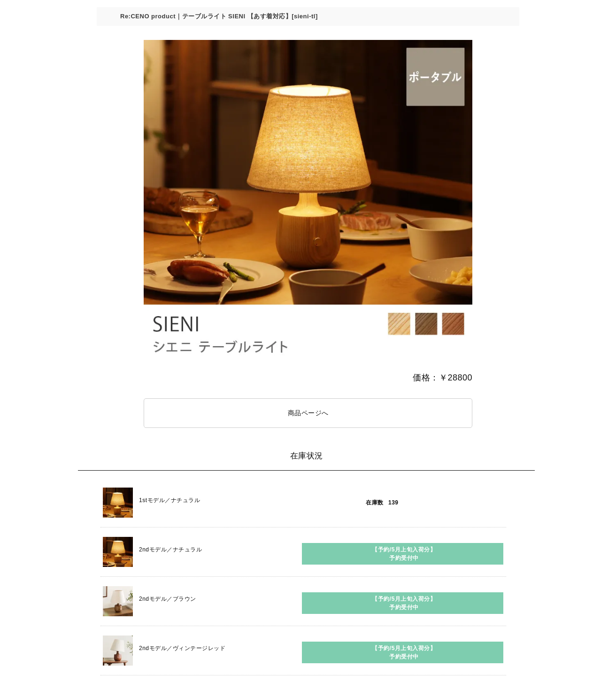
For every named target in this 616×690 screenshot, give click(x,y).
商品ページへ (308, 413)
